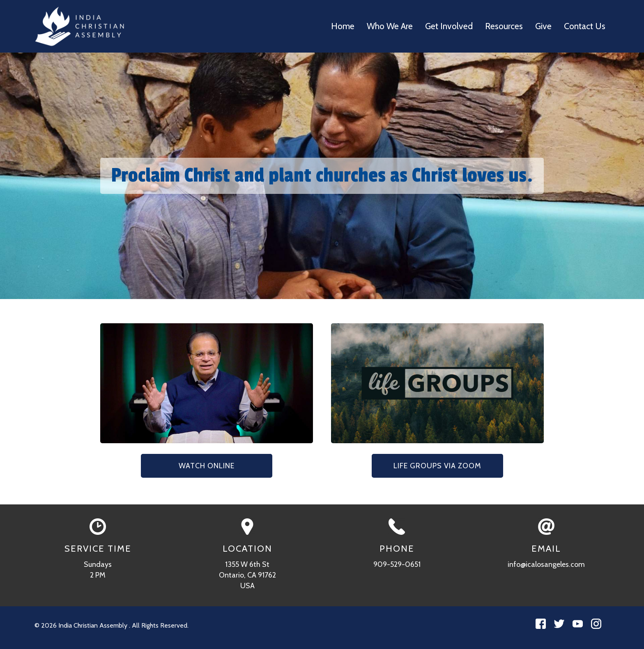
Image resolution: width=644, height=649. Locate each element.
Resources (504, 26)
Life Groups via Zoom (437, 466)
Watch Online (207, 466)
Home (343, 26)
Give (543, 26)
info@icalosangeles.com (546, 564)
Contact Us (585, 26)
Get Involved (449, 26)
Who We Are (390, 26)
